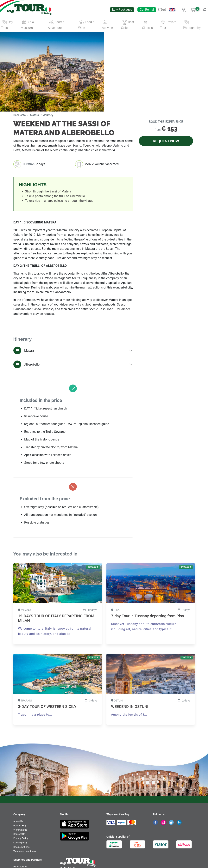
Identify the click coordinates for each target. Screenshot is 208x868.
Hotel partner (20, 867)
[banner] (29, 10)
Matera (24, 350)
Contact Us (19, 834)
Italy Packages (122, 10)
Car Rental (147, 10)
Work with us (20, 830)
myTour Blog (20, 826)
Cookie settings (21, 847)
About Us (18, 821)
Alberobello (26, 364)
